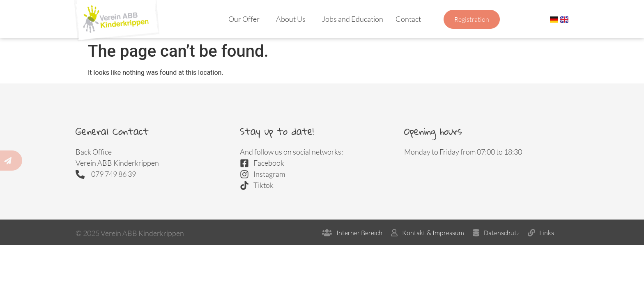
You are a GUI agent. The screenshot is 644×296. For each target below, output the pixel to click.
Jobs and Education (353, 19)
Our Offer (246, 19)
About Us (293, 19)
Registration (472, 19)
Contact (410, 19)
